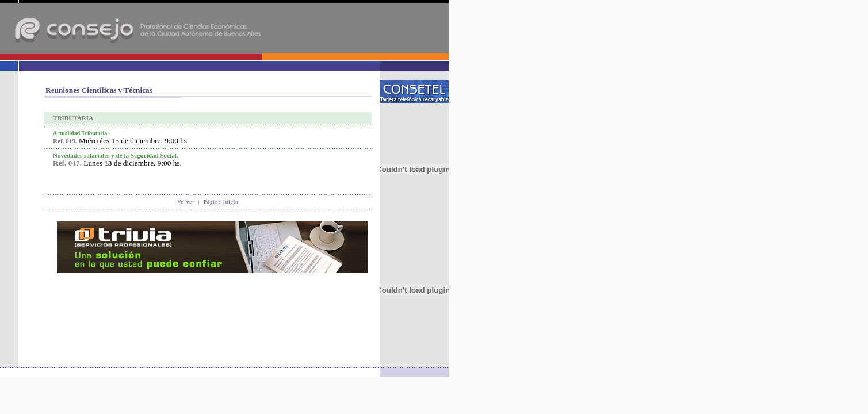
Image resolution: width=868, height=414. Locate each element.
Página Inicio (221, 202)
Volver (186, 202)
